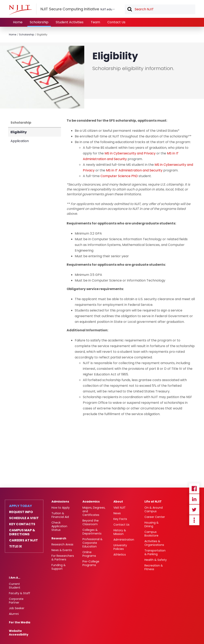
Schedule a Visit (24, 518)
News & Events (62, 550)
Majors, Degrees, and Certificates (94, 511)
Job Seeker (17, 608)
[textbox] (160, 9)
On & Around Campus (154, 509)
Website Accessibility (19, 633)
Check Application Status (59, 526)
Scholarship (39, 22)
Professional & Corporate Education (92, 543)
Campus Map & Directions (22, 532)
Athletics (120, 555)
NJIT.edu (106, 9)
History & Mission (120, 532)
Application (20, 141)
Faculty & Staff (20, 593)
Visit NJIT (120, 508)
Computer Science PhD (119, 176)
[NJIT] (20, 10)
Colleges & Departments (92, 532)
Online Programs (89, 554)
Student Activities (70, 22)
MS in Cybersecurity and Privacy (130, 153)
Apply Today (21, 506)
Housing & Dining (152, 524)
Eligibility (42, 35)
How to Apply (61, 508)
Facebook (194, 489)
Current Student (15, 586)
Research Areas (62, 544)
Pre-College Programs (91, 563)
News (117, 513)
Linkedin (194, 499)
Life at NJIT (153, 502)
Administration (124, 540)
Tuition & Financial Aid (60, 515)
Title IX (15, 546)
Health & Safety (156, 560)
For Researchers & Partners (63, 558)
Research (59, 538)
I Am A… (15, 578)
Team (95, 22)
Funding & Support (59, 567)
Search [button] (129, 10)
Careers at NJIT (23, 540)
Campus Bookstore (151, 534)
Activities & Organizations (154, 543)
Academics (91, 502)
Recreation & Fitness (154, 567)
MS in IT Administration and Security (134, 170)
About (118, 502)
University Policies (120, 547)
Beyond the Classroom (91, 522)
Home (18, 22)
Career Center (155, 517)
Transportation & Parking (155, 552)
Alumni (14, 614)
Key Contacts (22, 524)
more (194, 520)
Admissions (60, 502)
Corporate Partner (16, 601)
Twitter (194, 510)
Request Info (21, 512)
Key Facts (120, 519)
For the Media (20, 622)
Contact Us (116, 22)
